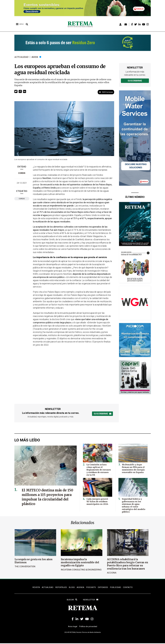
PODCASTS (91, 587)
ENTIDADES (103, 587)
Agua (36, 57)
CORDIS (22, 173)
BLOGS (72, 587)
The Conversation (25, 566)
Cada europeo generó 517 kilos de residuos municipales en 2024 (99, 501)
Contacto (129, 587)
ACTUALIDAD (47, 587)
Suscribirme (135, 81)
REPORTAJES (61, 587)
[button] (16, 91)
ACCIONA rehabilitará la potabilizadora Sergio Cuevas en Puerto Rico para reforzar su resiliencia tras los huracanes (128, 564)
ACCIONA (112, 573)
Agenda (80, 587)
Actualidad (22, 57)
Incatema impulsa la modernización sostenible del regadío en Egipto (80, 562)
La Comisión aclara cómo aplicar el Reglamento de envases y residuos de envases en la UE (99, 469)
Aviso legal (72, 627)
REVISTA (35, 587)
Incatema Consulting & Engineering (81, 569)
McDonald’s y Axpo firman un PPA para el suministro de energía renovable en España (133, 468)
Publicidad (116, 587)
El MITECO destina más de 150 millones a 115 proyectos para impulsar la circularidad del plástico (47, 497)
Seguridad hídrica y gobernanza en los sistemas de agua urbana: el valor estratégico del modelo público (134, 504)
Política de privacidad (88, 627)
